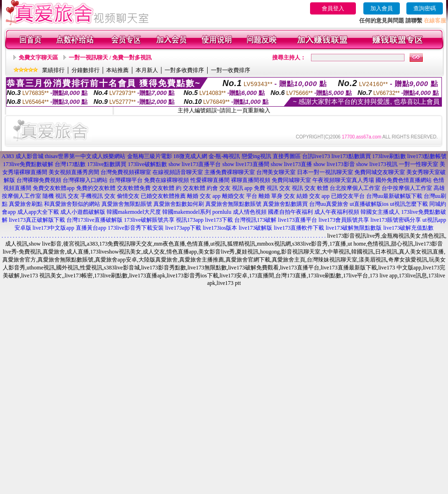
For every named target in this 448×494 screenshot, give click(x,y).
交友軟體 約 (167, 188)
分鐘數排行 (86, 70)
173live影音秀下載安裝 (136, 228)
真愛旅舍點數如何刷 (179, 204)
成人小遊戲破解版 (83, 212)
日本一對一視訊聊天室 (325, 172)
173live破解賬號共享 (149, 220)
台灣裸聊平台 (126, 180)
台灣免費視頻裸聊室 (126, 172)
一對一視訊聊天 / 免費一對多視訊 (110, 58)
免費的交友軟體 (96, 188)
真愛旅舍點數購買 (285, 204)
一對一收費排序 (231, 70)
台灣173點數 (70, 164)
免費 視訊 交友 (272, 188)
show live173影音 (334, 164)
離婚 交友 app (204, 196)
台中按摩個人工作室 (407, 188)
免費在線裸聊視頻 (166, 180)
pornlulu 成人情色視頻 (239, 212)
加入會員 (382, 8)
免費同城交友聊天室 (380, 172)
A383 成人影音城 (22, 156)
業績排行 (53, 70)
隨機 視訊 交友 (61, 196)
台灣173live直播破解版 (94, 220)
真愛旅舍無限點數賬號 (233, 204)
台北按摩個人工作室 (355, 188)
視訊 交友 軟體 (310, 188)
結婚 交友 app (313, 196)
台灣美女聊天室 (276, 172)
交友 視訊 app (236, 188)
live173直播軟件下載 (299, 228)
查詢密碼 (425, 8)
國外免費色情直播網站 (404, 180)
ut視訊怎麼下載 (409, 204)
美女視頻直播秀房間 (74, 172)
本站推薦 (117, 70)
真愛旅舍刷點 (26, 204)
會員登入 (333, 8)
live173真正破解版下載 (37, 220)
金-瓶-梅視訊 (224, 156)
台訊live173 (316, 156)
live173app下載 (183, 228)
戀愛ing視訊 (257, 156)
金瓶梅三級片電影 (150, 156)
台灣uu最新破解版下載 (394, 196)
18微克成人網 (190, 156)
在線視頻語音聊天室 (178, 172)
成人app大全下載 (38, 212)
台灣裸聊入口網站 (85, 180)
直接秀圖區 (287, 156)
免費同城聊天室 (291, 180)
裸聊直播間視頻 (251, 180)
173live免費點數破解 (28, 164)
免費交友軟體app (54, 188)
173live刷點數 (389, 156)
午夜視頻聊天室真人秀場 (343, 180)
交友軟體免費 (134, 188)
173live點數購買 (107, 164)
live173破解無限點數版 (354, 228)
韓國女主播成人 (380, 212)
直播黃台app (91, 228)
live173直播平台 (297, 220)
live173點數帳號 (427, 156)
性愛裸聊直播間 (210, 180)
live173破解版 (255, 228)
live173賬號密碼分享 (396, 220)
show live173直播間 (246, 164)
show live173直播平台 (195, 164)
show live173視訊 (377, 164)
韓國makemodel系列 (187, 212)
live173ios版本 (220, 228)
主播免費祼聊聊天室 (230, 172)
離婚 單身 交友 (277, 196)
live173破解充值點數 (408, 228)
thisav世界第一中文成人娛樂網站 (85, 156)
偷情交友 (128, 196)
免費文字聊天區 (38, 58)
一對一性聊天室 (419, 164)
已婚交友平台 (348, 196)
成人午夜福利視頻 (337, 212)
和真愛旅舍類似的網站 (72, 204)
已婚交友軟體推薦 (163, 196)
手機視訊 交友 (98, 196)
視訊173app (190, 220)
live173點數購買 (351, 156)
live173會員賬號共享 (344, 220)
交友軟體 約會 (200, 188)
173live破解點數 (147, 164)
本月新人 (147, 70)
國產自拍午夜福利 (290, 212)
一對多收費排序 (184, 70)
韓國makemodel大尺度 (134, 212)
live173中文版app (54, 228)
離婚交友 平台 (240, 196)
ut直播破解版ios (369, 204)
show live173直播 (291, 164)
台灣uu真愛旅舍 (329, 204)
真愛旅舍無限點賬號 (127, 204)
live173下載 (219, 220)
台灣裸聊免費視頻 (39, 180)
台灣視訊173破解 (255, 220)
